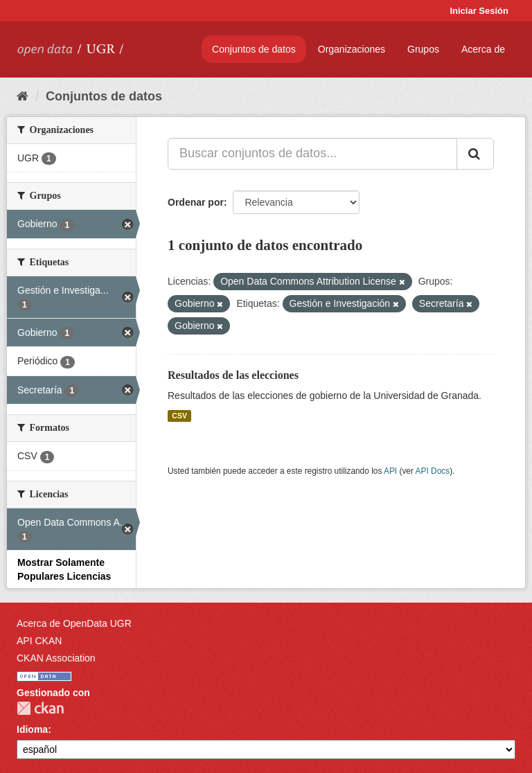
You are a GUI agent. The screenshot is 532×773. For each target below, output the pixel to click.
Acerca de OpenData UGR (74, 623)
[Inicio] (23, 96)
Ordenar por (196, 202)
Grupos (423, 49)
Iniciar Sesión (479, 11)
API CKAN (39, 641)
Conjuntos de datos (254, 49)
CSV (179, 416)
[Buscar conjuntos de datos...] (312, 154)
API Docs (433, 471)
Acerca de (483, 49)
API (390, 471)
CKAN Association (56, 658)
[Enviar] (475, 154)
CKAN (40, 708)
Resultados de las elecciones (233, 375)
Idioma (32, 729)
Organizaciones (352, 49)
